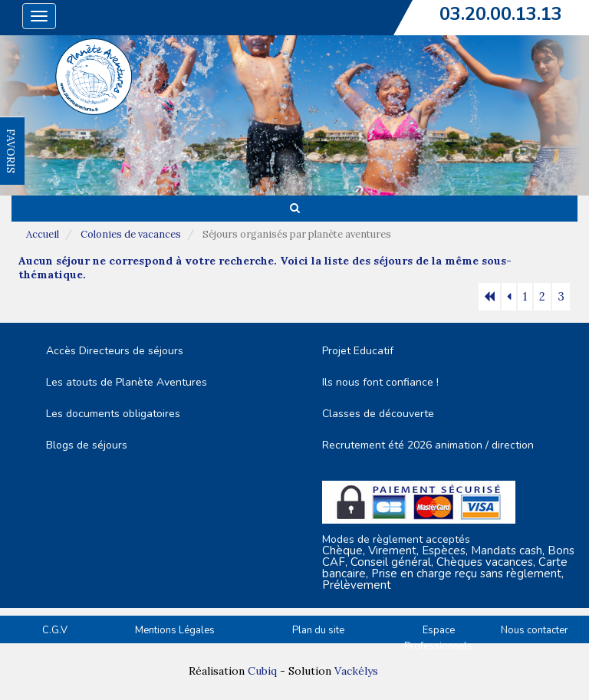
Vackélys (356, 671)
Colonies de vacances (131, 234)
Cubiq (262, 671)
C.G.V (55, 630)
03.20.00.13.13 (501, 14)
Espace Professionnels (438, 638)
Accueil (43, 234)
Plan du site (318, 630)
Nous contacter (535, 630)
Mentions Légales (175, 630)
